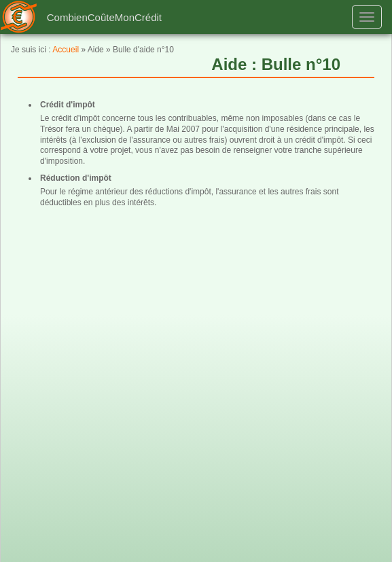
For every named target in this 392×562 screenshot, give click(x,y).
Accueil (66, 50)
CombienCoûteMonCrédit (104, 17)
